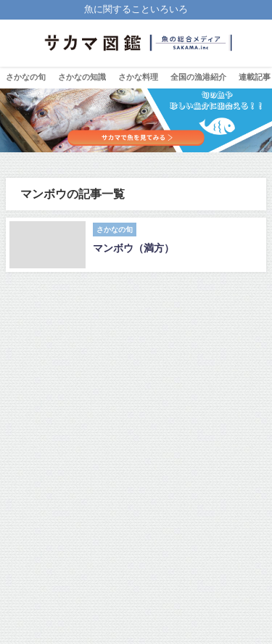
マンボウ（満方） (133, 248)
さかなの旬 (26, 77)
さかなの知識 (82, 77)
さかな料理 (138, 77)
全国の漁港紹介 (198, 77)
